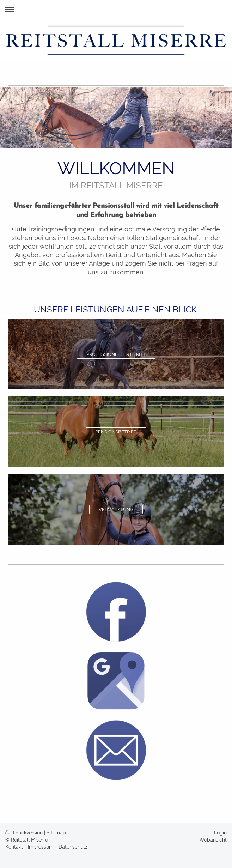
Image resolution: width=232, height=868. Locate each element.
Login (220, 833)
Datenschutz (73, 847)
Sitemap (56, 833)
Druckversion (25, 833)
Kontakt (14, 847)
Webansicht (213, 840)
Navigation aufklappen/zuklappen (116, 9)
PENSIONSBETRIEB (116, 432)
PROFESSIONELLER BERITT (116, 354)
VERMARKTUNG (116, 509)
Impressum (41, 847)
